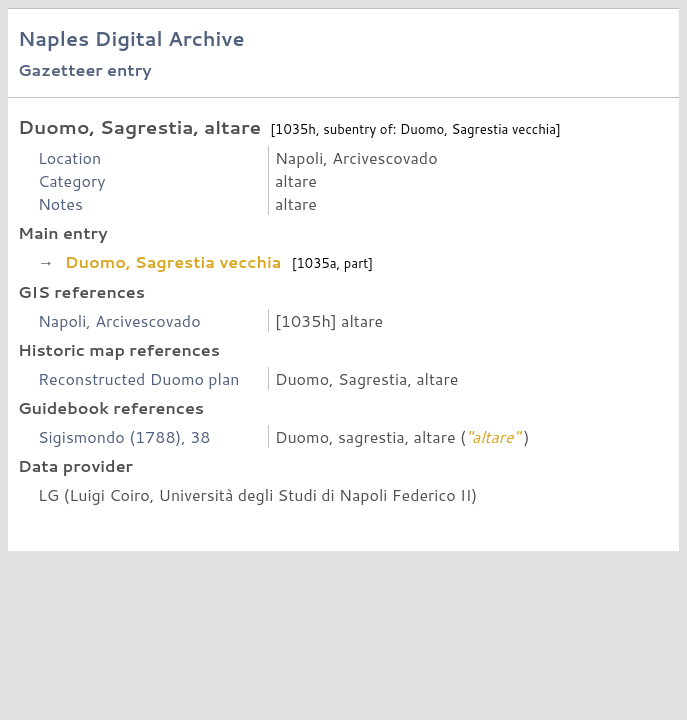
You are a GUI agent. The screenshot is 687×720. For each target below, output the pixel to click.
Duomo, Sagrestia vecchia (172, 261)
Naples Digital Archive (131, 38)
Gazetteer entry (85, 69)
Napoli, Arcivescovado (119, 320)
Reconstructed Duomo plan (139, 378)
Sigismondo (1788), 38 (124, 436)
